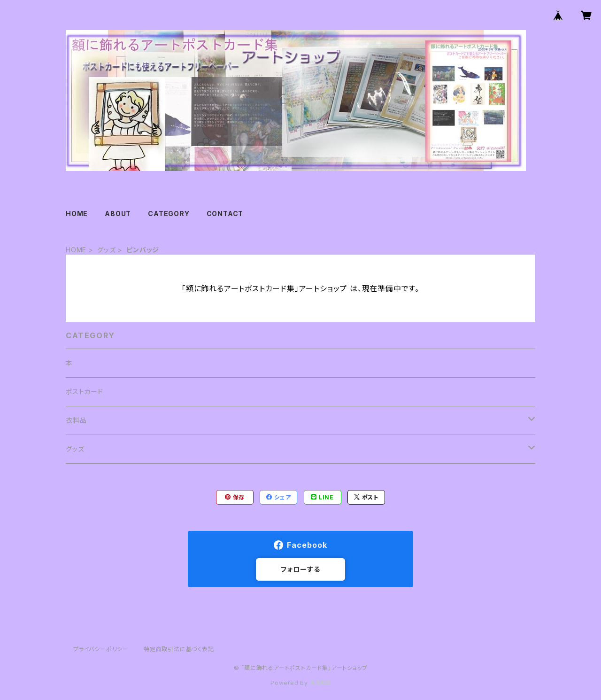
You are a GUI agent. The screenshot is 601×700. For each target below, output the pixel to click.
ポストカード (85, 392)
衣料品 (76, 420)
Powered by (300, 683)
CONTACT (225, 214)
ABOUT (118, 214)
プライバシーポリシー (101, 649)
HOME (77, 214)
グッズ (106, 250)
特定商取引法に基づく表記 (179, 649)
